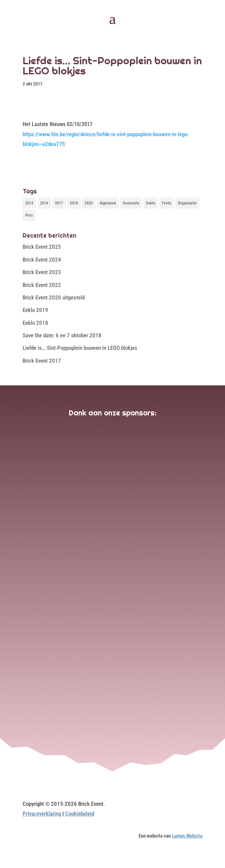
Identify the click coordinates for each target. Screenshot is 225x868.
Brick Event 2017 (42, 361)
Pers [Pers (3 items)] (29, 215)
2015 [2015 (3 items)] (29, 203)
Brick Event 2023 (42, 272)
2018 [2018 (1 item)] (74, 203)
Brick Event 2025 (42, 247)
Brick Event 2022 (42, 285)
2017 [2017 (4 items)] (59, 203)
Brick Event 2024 (42, 260)
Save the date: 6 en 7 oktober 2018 (62, 335)
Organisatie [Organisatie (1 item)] (187, 203)
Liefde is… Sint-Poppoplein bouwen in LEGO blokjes (80, 348)
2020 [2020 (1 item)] (89, 203)
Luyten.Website (187, 836)
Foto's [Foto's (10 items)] (166, 203)
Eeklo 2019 (35, 310)
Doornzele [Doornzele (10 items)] (131, 203)
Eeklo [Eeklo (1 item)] (151, 203)
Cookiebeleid (80, 814)
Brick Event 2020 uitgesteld (54, 297)
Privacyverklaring (42, 814)
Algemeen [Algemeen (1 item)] (108, 203)
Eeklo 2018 (35, 323)
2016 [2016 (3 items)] (44, 203)
